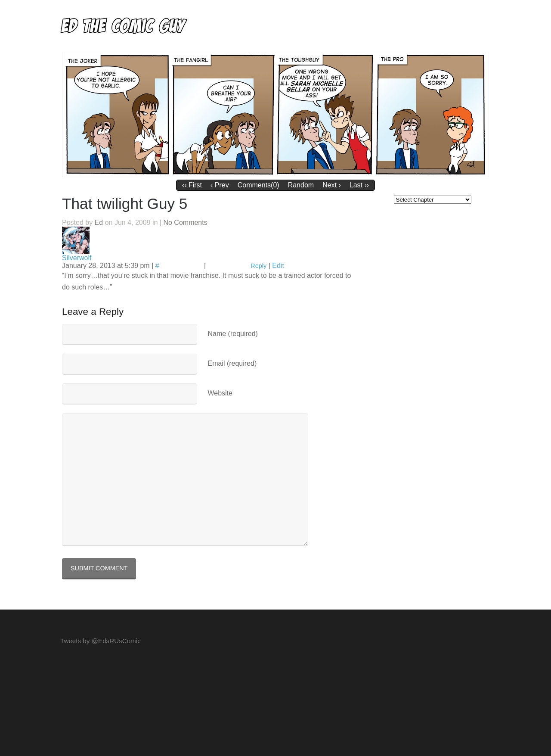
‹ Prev (220, 185)
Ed (99, 222)
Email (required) (232, 363)
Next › (332, 185)
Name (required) (232, 334)
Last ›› (359, 185)
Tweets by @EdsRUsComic (101, 641)
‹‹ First (192, 185)
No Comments (185, 222)
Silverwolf (77, 258)
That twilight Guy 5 (125, 204)
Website (220, 393)
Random (301, 185)
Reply (258, 266)
